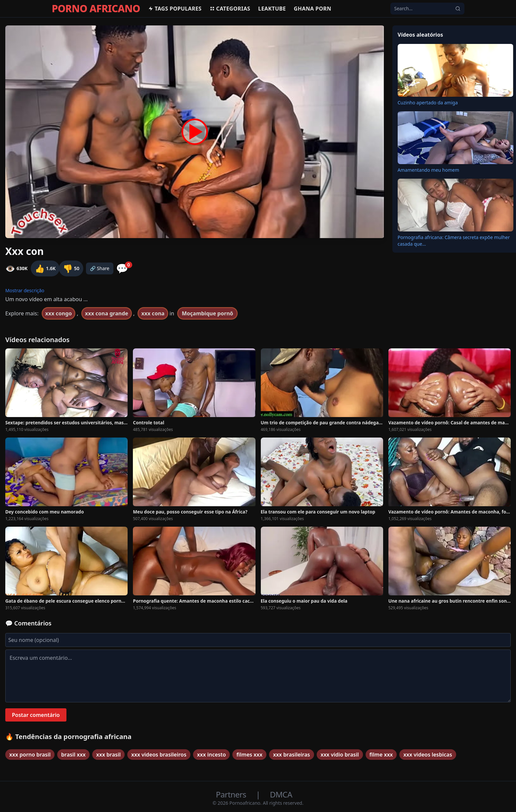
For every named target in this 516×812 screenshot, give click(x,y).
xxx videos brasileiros (159, 755)
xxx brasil (108, 755)
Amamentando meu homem (428, 170)
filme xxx (381, 755)
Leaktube (272, 9)
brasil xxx (73, 755)
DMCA (281, 794)
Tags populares (175, 9)
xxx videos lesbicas (428, 755)
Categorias (230, 9)
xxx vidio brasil (340, 755)
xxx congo (59, 313)
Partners (232, 794)
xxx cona (153, 313)
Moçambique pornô (207, 313)
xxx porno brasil (30, 755)
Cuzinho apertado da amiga (428, 103)
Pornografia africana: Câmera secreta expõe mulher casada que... (454, 241)
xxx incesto (211, 755)
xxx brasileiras (292, 755)
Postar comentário (36, 715)
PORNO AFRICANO (96, 9)
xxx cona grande (107, 313)
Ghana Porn (313, 9)
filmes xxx (249, 755)
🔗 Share (100, 268)
